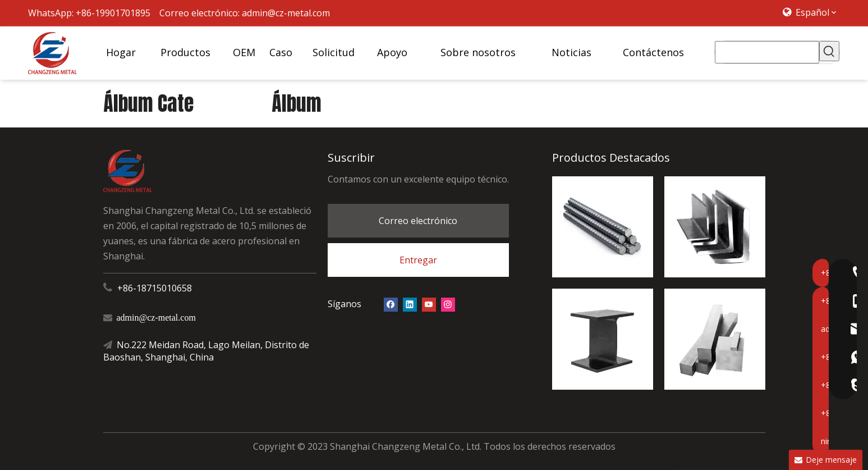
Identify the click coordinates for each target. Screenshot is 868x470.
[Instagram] (448, 304)
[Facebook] (391, 304)
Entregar (418, 260)
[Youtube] (429, 304)
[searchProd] (767, 52)
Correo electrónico (418, 221)
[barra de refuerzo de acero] (603, 227)
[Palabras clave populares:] (829, 51)
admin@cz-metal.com (286, 13)
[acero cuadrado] (715, 339)
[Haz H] (603, 339)
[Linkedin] (410, 304)
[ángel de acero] (715, 227)
